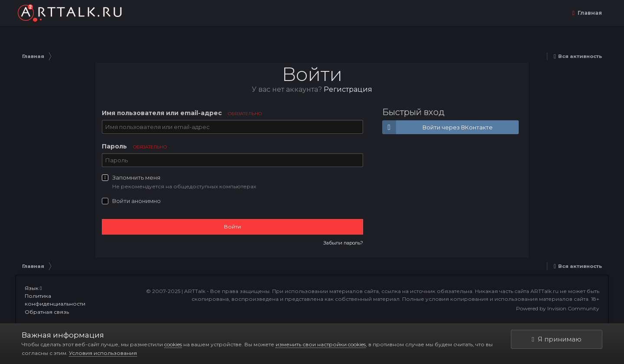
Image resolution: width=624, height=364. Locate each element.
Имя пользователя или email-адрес (182, 113)
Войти (232, 227)
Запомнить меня (136, 177)
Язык (33, 288)
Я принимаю (556, 339)
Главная (589, 13)
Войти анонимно (136, 201)
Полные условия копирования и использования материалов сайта (495, 299)
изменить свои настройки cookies (321, 344)
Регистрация (348, 89)
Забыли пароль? (343, 243)
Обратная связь (47, 312)
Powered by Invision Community (558, 308)
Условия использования (103, 353)
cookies (173, 344)
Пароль (134, 146)
